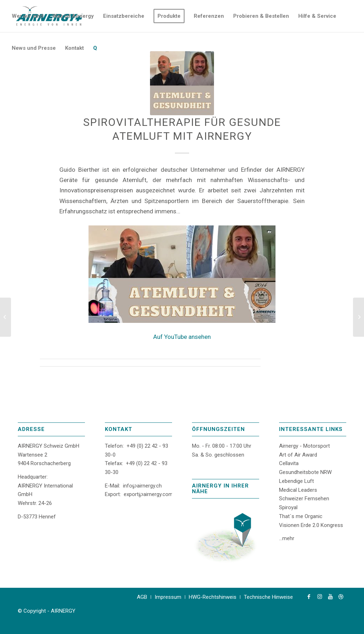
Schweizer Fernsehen (304, 499)
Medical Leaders (298, 490)
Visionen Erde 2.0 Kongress (311, 525)
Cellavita (289, 463)
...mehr (287, 538)
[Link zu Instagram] (320, 597)
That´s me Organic (301, 516)
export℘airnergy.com (148, 494)
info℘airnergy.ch (142, 486)
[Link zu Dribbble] (341, 597)
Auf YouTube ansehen (182, 337)
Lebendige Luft (296, 481)
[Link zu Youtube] (330, 597)
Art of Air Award (298, 455)
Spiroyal (288, 507)
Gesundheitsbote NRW (305, 472)
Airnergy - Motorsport (304, 446)
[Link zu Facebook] (309, 597)
